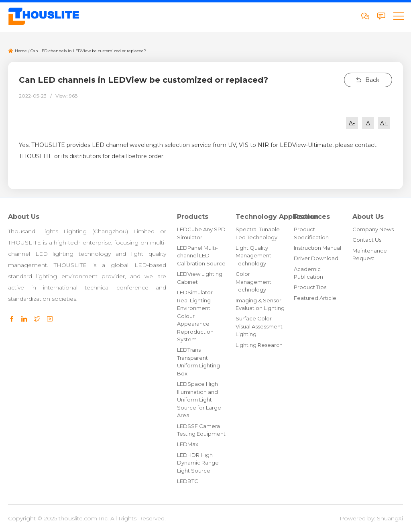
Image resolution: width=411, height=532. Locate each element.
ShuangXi (390, 518)
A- (352, 123)
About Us (24, 217)
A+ (384, 123)
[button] (398, 16)
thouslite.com (78, 518)
